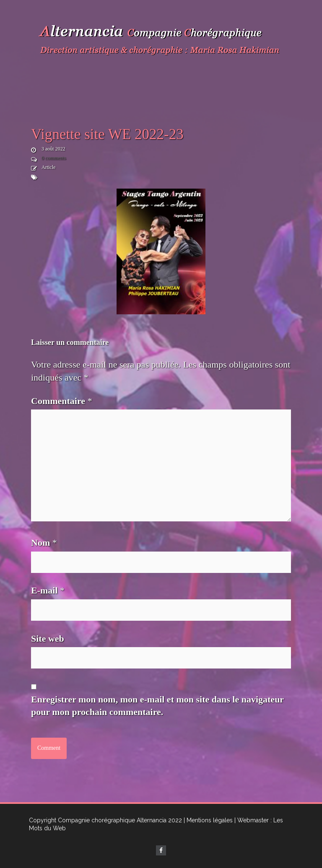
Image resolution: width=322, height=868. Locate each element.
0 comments (54, 158)
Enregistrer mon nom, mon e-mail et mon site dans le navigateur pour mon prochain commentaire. (157, 706)
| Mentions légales (208, 820)
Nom (44, 543)
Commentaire (62, 401)
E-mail (48, 590)
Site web (48, 639)
